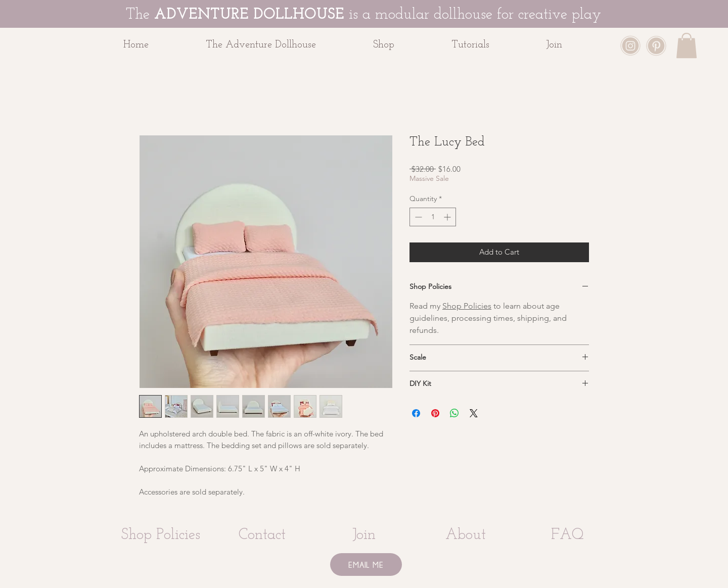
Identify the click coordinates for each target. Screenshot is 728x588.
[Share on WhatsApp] (454, 413)
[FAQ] (567, 535)
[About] (465, 535)
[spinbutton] (433, 217)
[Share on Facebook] (416, 413)
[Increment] (448, 217)
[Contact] (262, 535)
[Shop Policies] (161, 535)
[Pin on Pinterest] (435, 413)
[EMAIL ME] (366, 565)
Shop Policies (467, 306)
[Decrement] (417, 217)
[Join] (364, 535)
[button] (405, 45)
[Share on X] (474, 413)
